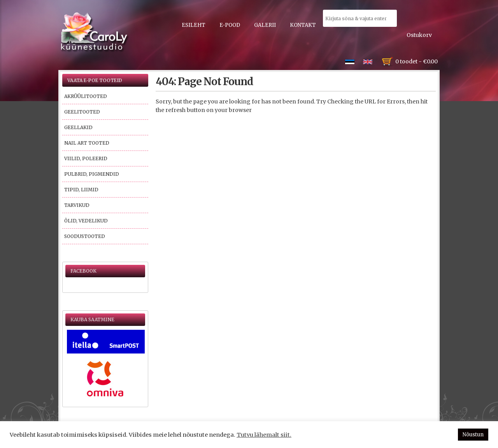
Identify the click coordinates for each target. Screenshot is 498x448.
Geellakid (78, 127)
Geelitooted (82, 112)
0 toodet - (416, 61)
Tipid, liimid (81, 190)
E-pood (230, 25)
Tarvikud (77, 205)
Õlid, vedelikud (86, 221)
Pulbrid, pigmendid (92, 174)
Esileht (194, 25)
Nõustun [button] (473, 435)
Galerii (265, 25)
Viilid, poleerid (86, 158)
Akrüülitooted (86, 96)
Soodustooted (85, 236)
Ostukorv (419, 35)
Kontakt (303, 25)
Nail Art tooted (87, 143)
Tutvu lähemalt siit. (264, 435)
